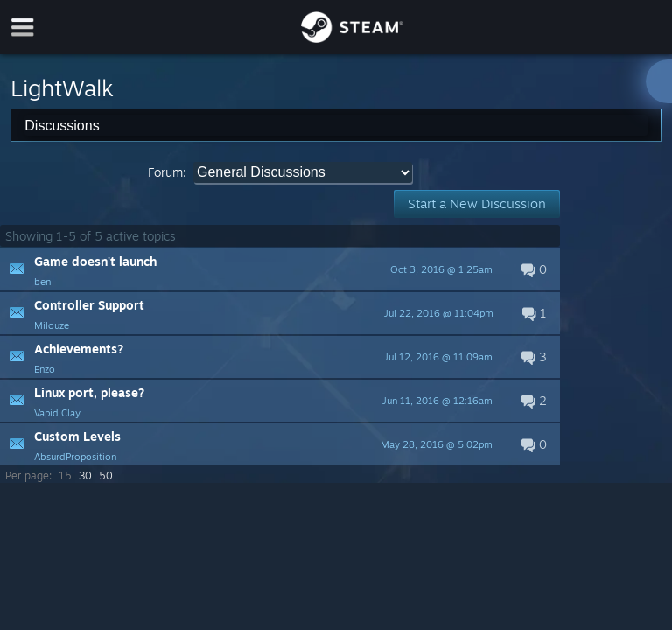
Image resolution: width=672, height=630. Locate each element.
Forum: (167, 172)
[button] (280, 269)
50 (106, 476)
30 (85, 476)
